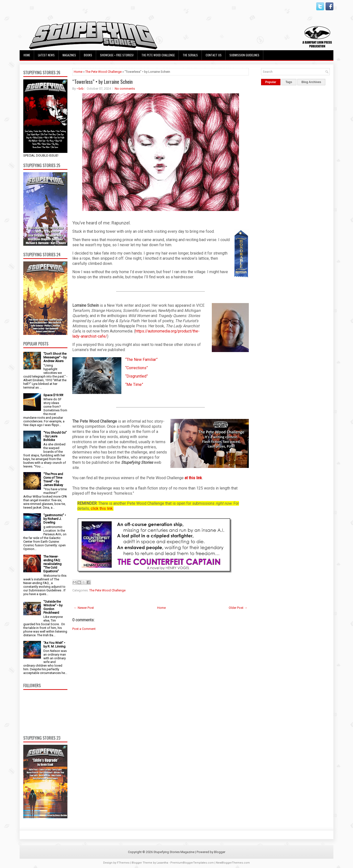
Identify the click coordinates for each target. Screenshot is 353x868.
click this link (102, 508)
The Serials (190, 55)
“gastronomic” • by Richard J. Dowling (55, 519)
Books (88, 55)
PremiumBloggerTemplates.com (192, 863)
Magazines (69, 55)
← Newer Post (84, 608)
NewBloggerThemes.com (233, 863)
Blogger (220, 852)
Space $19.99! (53, 395)
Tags (289, 82)
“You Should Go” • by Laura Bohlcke (55, 436)
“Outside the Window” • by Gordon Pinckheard (53, 607)
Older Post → (238, 608)
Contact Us (214, 55)
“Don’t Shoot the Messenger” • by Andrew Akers (55, 357)
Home (27, 55)
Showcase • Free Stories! (117, 55)
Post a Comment (84, 629)
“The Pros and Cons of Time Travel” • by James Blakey (53, 479)
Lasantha (162, 863)
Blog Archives (311, 82)
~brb (80, 89)
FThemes (123, 863)
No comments (125, 89)
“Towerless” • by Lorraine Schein (102, 82)
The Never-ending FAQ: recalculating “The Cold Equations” (52, 564)
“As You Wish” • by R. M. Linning (54, 645)
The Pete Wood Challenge (158, 55)
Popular (271, 82)
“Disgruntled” (137, 376)
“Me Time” (134, 385)
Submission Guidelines (244, 55)
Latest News (46, 55)
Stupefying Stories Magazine (174, 852)
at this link (193, 478)
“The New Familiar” (141, 360)
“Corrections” (137, 368)
